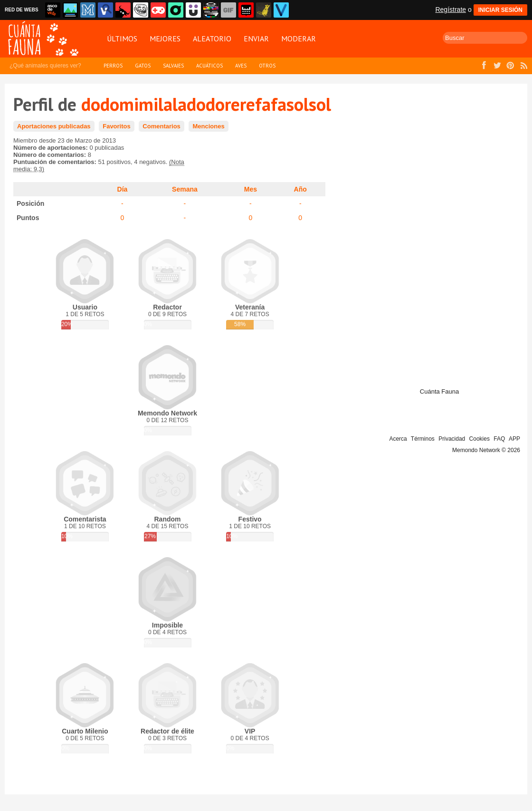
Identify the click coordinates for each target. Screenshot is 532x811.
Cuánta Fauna (439, 391)
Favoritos (117, 126)
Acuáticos (209, 66)
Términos (423, 439)
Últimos (122, 39)
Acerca (398, 439)
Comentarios (161, 126)
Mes (251, 189)
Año (300, 189)
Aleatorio (212, 39)
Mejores (165, 39)
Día (123, 189)
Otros (267, 66)
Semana (185, 189)
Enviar (256, 39)
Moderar (299, 39)
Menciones (208, 126)
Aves (241, 66)
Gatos (143, 66)
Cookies (480, 439)
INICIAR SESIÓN (500, 10)
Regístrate (451, 10)
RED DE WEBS (22, 10)
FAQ (499, 439)
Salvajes (173, 66)
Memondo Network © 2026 (486, 450)
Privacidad (452, 439)
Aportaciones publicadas (54, 126)
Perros (113, 66)
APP (514, 439)
